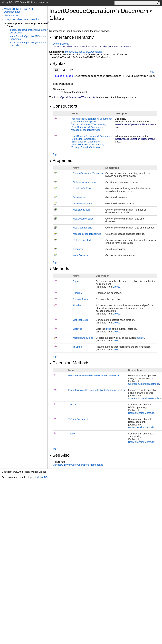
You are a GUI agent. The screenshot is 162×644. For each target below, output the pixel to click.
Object (116, 287)
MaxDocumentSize (83, 219)
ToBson (72, 404)
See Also (59, 455)
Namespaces (11, 15)
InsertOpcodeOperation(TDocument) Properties (29, 38)
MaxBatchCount (82, 210)
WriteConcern (80, 255)
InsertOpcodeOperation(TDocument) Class (27, 25)
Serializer (78, 249)
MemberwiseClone (83, 338)
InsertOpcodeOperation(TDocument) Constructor (29, 31)
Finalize (77, 305)
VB (64, 70)
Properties (61, 160)
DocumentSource (82, 203)
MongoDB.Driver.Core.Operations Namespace (78, 465)
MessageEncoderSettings (87, 234)
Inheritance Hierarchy (71, 37)
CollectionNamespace (85, 182)
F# (72, 70)
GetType (78, 329)
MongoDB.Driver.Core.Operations (22, 19)
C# (56, 70)
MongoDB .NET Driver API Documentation (18, 10)
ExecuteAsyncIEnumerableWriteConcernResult (97, 390)
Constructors (63, 106)
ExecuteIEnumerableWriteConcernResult (94, 375)
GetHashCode (81, 320)
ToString (77, 347)
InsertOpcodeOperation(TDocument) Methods (29, 44)
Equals (77, 281)
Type (109, 329)
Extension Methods (69, 363)
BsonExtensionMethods (141, 413)
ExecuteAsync (81, 299)
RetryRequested (82, 240)
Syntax (57, 63)
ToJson (72, 434)
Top (55, 154)
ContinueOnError (82, 188)
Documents (79, 197)
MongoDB (42, 477)
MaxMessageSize (83, 228)
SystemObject (61, 44)
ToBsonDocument (78, 419)
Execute (77, 293)
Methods (59, 268)
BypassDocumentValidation (88, 173)
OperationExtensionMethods (144, 384)
